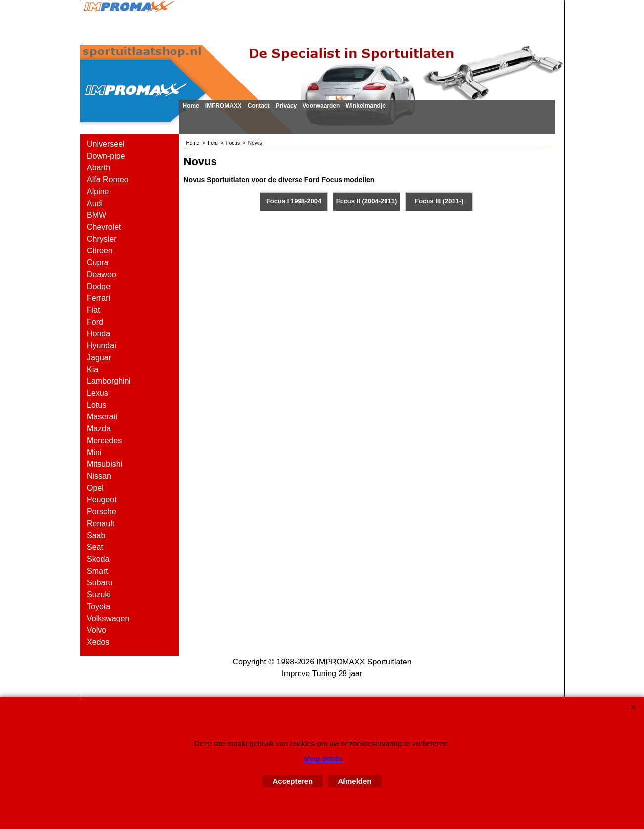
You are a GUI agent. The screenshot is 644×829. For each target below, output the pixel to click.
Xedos (98, 642)
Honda (99, 334)
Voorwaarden (321, 106)
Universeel (106, 144)
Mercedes (104, 440)
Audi (95, 203)
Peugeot (102, 500)
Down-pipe (106, 156)
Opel (95, 488)
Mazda (99, 429)
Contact (259, 106)
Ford (95, 322)
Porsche (102, 512)
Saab (96, 535)
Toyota (99, 606)
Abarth (99, 168)
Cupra (98, 263)
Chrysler (102, 239)
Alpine (98, 191)
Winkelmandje (365, 106)
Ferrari (99, 298)
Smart (98, 571)
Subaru (100, 583)
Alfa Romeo (108, 180)
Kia (93, 369)
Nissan (99, 476)
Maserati (102, 417)
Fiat (94, 310)
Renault (101, 523)
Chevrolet (104, 227)
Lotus (97, 405)
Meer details (323, 759)
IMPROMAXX (223, 106)
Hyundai (102, 346)
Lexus (98, 393)
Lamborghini (109, 381)
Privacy (286, 106)
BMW (97, 215)
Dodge (99, 286)
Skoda (98, 559)
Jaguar (99, 357)
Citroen (100, 251)
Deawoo (102, 274)
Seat (95, 547)
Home (191, 106)
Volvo (97, 630)
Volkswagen (108, 618)
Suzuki (99, 595)
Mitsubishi (105, 464)
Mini (94, 452)
